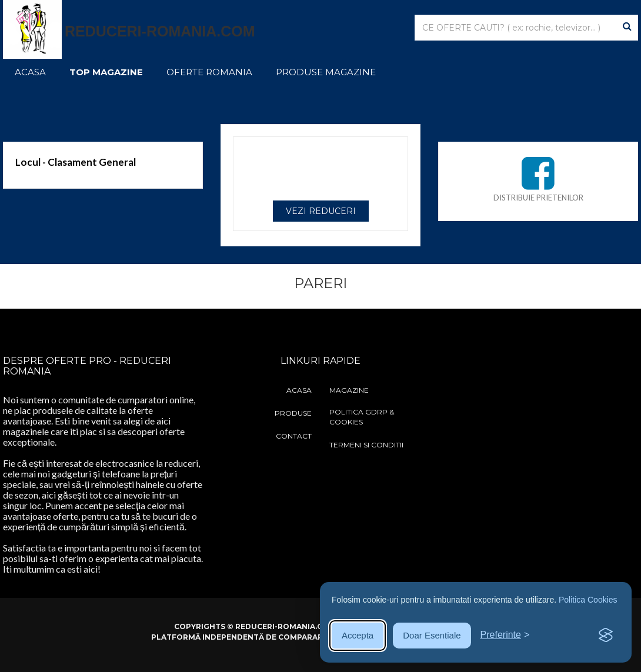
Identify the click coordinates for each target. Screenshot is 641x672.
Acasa (30, 72)
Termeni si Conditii (366, 445)
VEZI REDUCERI (321, 211)
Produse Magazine (326, 72)
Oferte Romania (209, 72)
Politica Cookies (588, 600)
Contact (294, 436)
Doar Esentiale (432, 635)
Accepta (358, 635)
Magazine (349, 390)
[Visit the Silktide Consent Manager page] (606, 636)
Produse (293, 413)
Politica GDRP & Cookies (362, 417)
